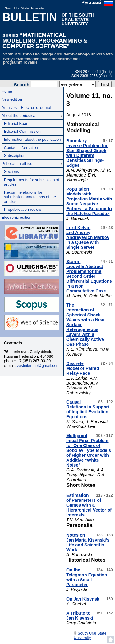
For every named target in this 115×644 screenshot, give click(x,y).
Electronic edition (16, 217)
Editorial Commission (22, 131)
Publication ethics (17, 164)
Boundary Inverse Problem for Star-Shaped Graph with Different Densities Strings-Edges (87, 153)
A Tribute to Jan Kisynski (80, 616)
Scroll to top (111, 640)
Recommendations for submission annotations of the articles (30, 197)
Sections (11, 171)
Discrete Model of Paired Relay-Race (83, 368)
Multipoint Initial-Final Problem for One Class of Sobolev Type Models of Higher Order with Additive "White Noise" (89, 450)
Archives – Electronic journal (26, 108)
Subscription (15, 156)
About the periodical (19, 115)
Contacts (13, 343)
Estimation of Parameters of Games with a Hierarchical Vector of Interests (89, 505)
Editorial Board (17, 123)
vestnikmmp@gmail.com (38, 365)
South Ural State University (24, 8)
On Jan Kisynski (83, 599)
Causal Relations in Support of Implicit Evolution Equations (88, 409)
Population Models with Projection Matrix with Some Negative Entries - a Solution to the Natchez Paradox (89, 201)
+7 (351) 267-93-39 (34, 361)
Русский (91, 3)
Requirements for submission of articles (32, 182)
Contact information (21, 148)
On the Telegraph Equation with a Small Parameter (87, 577)
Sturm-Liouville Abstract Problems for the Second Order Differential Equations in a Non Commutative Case (89, 276)
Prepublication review (23, 209)
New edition (12, 99)
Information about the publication (33, 139)
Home (7, 91)
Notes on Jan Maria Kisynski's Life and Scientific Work (88, 542)
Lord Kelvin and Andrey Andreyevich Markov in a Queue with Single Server (88, 237)
